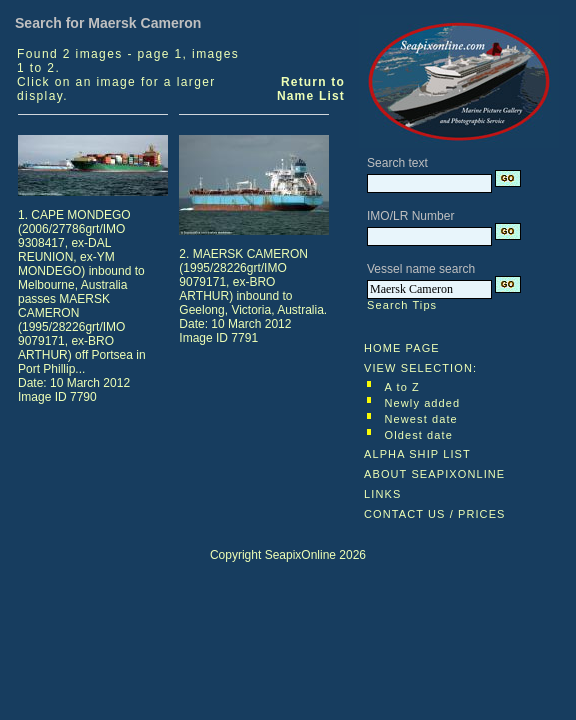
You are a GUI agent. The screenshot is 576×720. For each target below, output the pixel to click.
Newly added (423, 403)
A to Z (402, 387)
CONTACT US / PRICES (435, 514)
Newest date (421, 419)
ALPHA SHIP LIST (417, 454)
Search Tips (402, 305)
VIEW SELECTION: (420, 368)
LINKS (382, 494)
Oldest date (419, 435)
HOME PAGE (402, 348)
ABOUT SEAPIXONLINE (434, 474)
